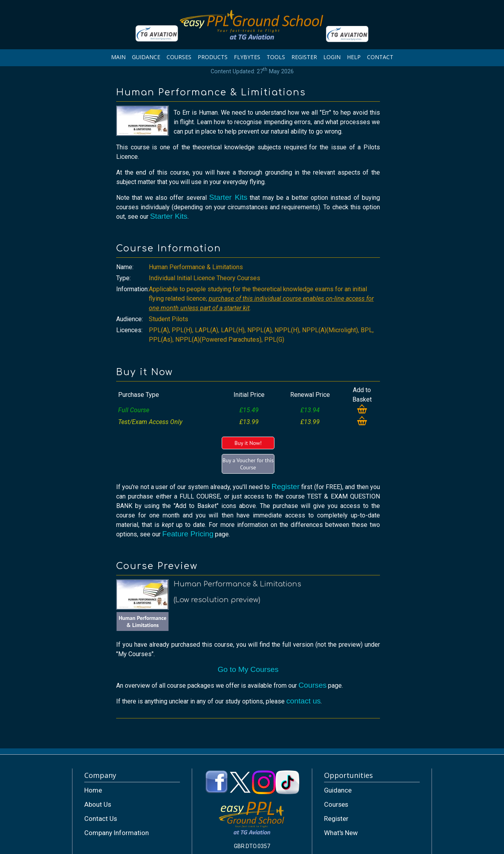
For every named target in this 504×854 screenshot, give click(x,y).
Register (285, 487)
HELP (354, 57)
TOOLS (276, 57)
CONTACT (380, 57)
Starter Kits (228, 197)
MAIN (118, 57)
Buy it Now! (248, 443)
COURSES (179, 57)
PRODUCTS (213, 57)
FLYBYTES (247, 57)
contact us (303, 701)
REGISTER (304, 57)
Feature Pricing (188, 534)
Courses (312, 685)
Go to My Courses (248, 669)
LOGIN (332, 57)
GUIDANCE (146, 57)
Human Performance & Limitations (142, 621)
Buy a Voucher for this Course (248, 464)
